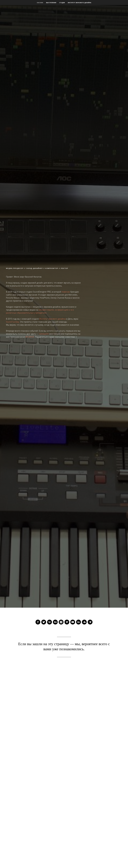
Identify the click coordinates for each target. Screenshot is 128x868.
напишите (44, 334)
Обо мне (40, 3)
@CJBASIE (30, 337)
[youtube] (73, 622)
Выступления (51, 3)
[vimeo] (67, 622)
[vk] (49, 622)
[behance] (55, 622)
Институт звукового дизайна (79, 3)
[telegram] (90, 622)
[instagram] (61, 622)
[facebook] (38, 622)
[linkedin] (78, 622)
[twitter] (44, 622)
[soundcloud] (84, 622)
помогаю (66, 292)
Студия (62, 3)
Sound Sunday (12, 322)
